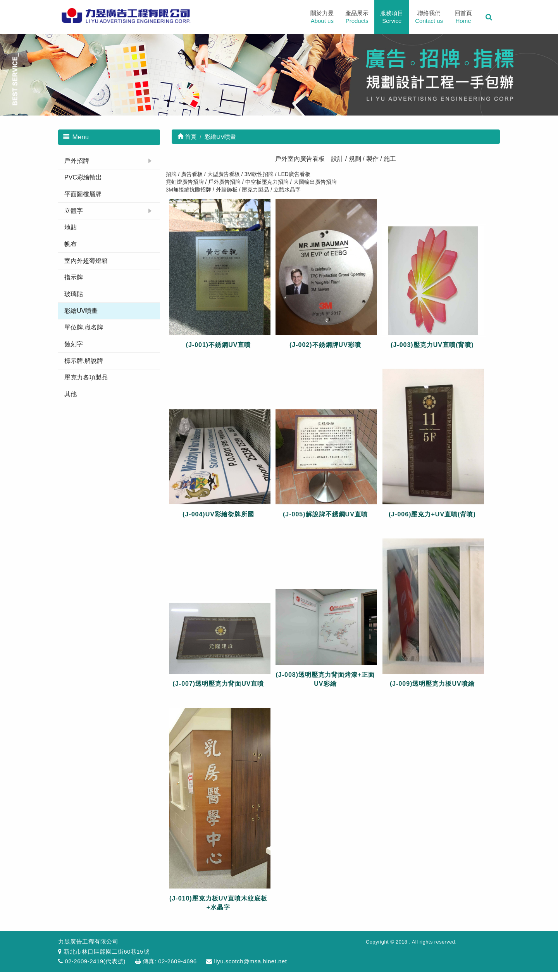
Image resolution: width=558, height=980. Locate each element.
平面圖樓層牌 (83, 194)
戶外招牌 (77, 161)
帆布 (71, 244)
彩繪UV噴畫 (81, 311)
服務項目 (392, 17)
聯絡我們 (429, 17)
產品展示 (357, 17)
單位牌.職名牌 (84, 327)
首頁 (187, 137)
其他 (71, 394)
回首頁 (463, 17)
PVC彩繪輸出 (83, 177)
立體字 (74, 211)
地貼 (71, 227)
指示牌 (74, 277)
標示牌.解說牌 (84, 361)
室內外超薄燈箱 (86, 261)
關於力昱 (322, 17)
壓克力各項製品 (86, 377)
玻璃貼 (74, 294)
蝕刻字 (74, 344)
